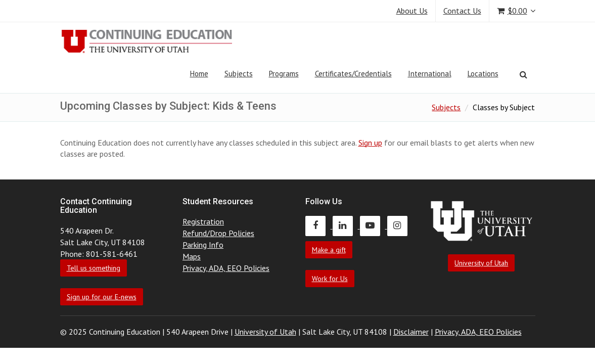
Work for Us (330, 279)
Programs (284, 74)
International (430, 74)
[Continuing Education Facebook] (319, 225)
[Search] (523, 74)
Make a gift (329, 250)
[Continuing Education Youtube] (374, 225)
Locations (483, 74)
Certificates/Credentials (353, 74)
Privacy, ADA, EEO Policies (226, 268)
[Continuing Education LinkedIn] (346, 225)
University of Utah (481, 263)
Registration (203, 221)
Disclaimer (411, 332)
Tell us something (94, 268)
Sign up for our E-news (102, 297)
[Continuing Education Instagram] (400, 225)
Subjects (239, 74)
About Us (412, 11)
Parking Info (203, 245)
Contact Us (462, 11)
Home (199, 74)
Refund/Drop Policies (218, 233)
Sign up (370, 143)
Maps (192, 256)
